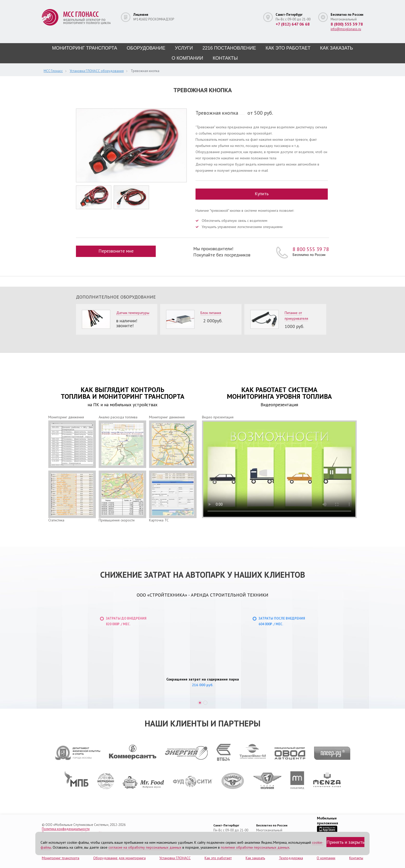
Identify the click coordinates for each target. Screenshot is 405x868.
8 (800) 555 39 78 (347, 24)
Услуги (184, 48)
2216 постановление (229, 48)
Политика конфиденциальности (66, 828)
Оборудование (146, 48)
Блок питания (211, 312)
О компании (187, 58)
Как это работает (288, 48)
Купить (262, 194)
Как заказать (336, 48)
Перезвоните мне (116, 250)
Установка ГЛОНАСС (175, 857)
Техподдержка (291, 857)
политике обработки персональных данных (255, 847)
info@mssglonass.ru (346, 29)
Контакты (225, 58)
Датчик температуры (133, 312)
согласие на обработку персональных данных (145, 847)
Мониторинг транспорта (84, 48)
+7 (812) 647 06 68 (293, 24)
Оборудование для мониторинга (119, 857)
